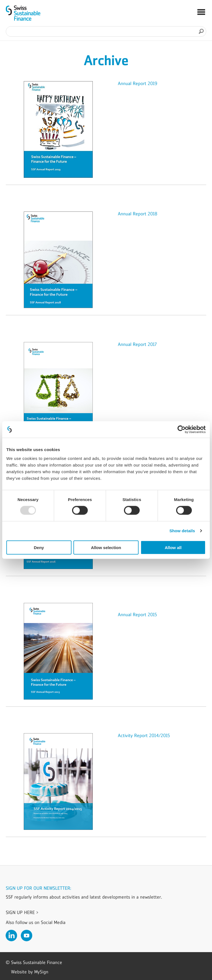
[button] (201, 13)
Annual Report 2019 (138, 83)
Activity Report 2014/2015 (144, 735)
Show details (182, 531)
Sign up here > (22, 912)
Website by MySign (30, 972)
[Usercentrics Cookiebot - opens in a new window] (181, 430)
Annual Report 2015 (137, 615)
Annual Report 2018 (138, 214)
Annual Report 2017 (137, 344)
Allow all (173, 547)
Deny (39, 547)
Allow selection (106, 547)
